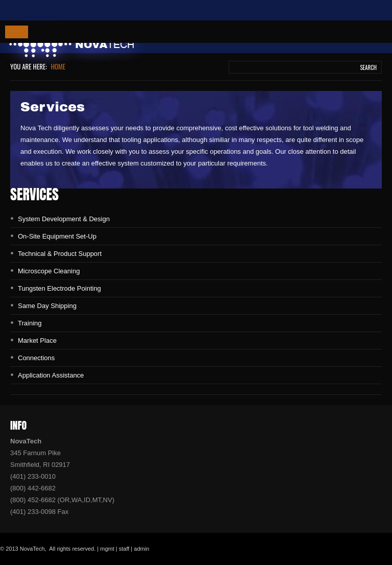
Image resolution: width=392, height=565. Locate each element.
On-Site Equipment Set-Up (57, 236)
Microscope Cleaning (49, 271)
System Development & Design (64, 219)
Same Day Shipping (47, 306)
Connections (36, 358)
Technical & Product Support (60, 254)
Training (30, 323)
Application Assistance (51, 375)
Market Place (37, 340)
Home (58, 66)
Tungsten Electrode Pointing (59, 288)
